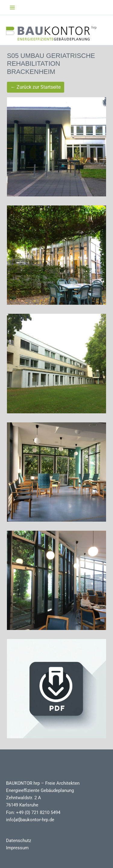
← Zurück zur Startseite (36, 87)
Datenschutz (19, 841)
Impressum (17, 848)
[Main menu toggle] (12, 8)
